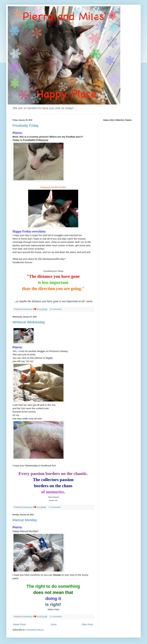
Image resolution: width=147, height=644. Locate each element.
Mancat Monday (25, 520)
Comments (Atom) (35, 630)
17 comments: (55, 507)
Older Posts (87, 624)
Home (54, 624)
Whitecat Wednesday (29, 322)
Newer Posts (19, 624)
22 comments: (56, 309)
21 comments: (56, 617)
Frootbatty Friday (25, 126)
